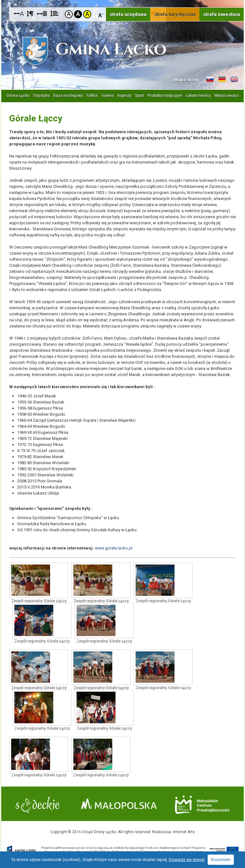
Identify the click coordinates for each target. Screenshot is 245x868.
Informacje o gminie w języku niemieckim (222, 80)
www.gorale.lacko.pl (114, 548)
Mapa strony (186, 80)
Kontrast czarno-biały (78, 14)
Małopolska (119, 804)
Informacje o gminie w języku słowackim (210, 80)
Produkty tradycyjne (165, 96)
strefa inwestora (222, 14)
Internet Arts (184, 832)
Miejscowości (226, 96)
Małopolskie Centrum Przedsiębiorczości (202, 805)
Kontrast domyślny (69, 14)
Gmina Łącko (18, 96)
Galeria (108, 96)
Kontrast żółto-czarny (87, 14)
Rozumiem (221, 860)
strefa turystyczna (175, 14)
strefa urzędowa (128, 14)
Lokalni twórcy (198, 96)
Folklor (92, 96)
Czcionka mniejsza (101, 14)
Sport (139, 96)
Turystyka (41, 96)
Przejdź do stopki (123, 0)
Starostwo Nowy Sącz (37, 805)
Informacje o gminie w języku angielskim (234, 80)
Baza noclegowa (68, 96)
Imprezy (124, 96)
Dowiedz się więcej (187, 860)
